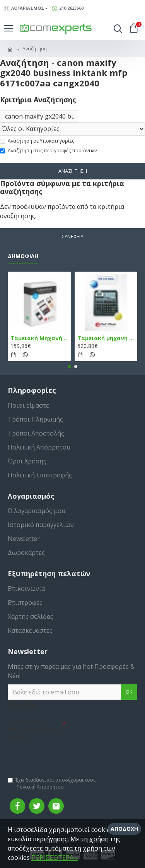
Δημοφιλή (23, 256)
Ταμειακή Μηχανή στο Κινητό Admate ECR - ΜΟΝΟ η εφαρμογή (39, 338)
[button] (70, 367)
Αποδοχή (124, 829)
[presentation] (62, 754)
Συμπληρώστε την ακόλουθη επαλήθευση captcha (34, 729)
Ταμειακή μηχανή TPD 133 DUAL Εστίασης (106, 338)
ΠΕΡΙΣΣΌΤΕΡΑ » (55, 858)
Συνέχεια (73, 236)
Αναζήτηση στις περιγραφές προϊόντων (48, 151)
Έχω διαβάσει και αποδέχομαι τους (52, 784)
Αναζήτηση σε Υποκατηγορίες (37, 141)
